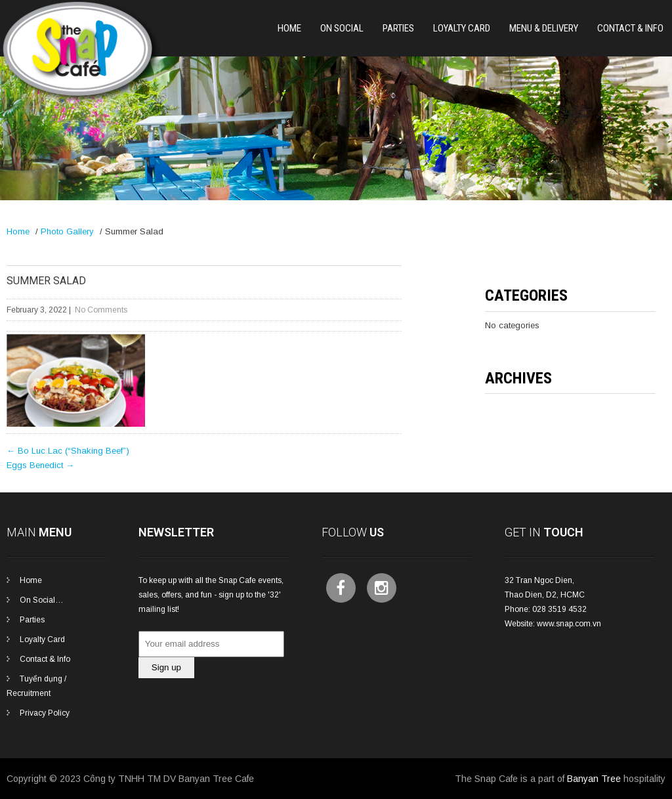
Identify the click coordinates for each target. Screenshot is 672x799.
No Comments (101, 310)
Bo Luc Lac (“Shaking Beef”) (68, 451)
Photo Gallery (67, 231)
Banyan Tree (594, 779)
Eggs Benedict (40, 465)
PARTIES (398, 28)
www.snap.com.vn (569, 624)
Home (289, 28)
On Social (342, 28)
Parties (32, 620)
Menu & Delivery (544, 28)
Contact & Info (630, 28)
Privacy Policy (45, 713)
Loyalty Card (462, 28)
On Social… (42, 600)
